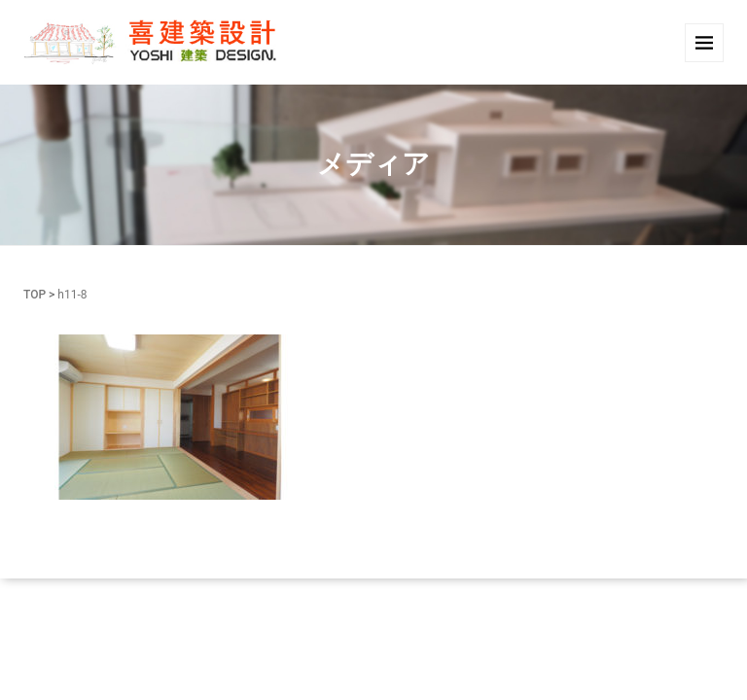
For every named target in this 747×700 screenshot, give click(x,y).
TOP (35, 295)
